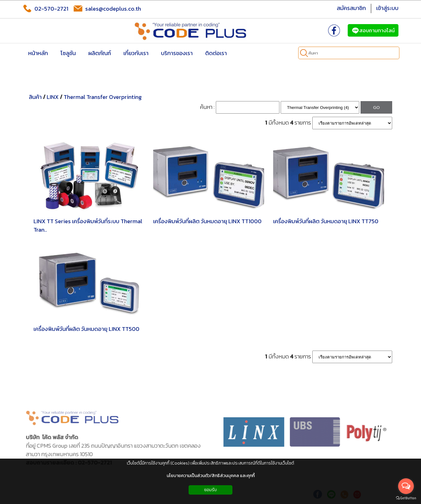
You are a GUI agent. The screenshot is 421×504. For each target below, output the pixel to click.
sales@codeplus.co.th (107, 8)
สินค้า (35, 97)
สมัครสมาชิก (351, 8)
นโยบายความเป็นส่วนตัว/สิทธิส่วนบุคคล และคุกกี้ (211, 476)
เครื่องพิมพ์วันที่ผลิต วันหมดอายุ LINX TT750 (326, 221)
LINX (53, 97)
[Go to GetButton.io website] (406, 498)
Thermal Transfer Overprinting (103, 97)
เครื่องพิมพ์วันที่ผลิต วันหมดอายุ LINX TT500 (86, 329)
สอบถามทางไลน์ (373, 30)
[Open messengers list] (406, 486)
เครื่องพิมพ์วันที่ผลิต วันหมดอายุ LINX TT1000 (207, 221)
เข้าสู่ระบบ (387, 8)
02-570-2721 (45, 8)
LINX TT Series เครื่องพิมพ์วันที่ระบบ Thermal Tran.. (88, 225)
